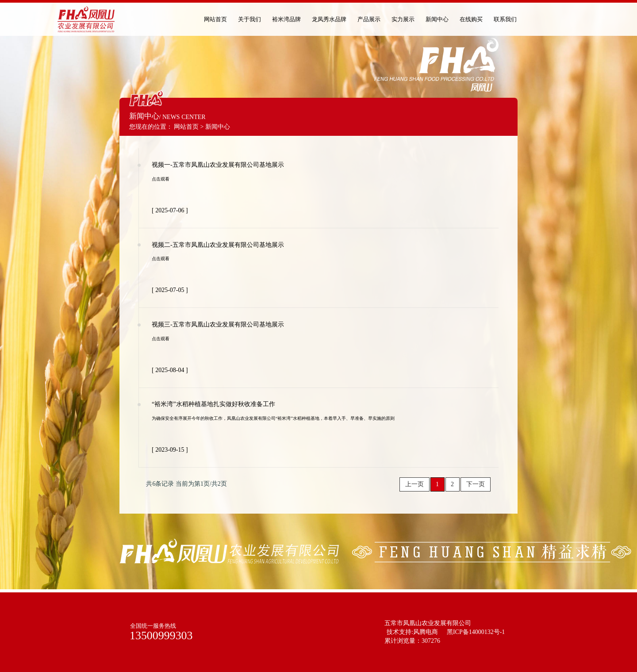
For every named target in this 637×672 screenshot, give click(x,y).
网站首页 (186, 127)
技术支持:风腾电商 (412, 632)
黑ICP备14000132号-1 (476, 632)
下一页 (476, 484)
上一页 (414, 484)
